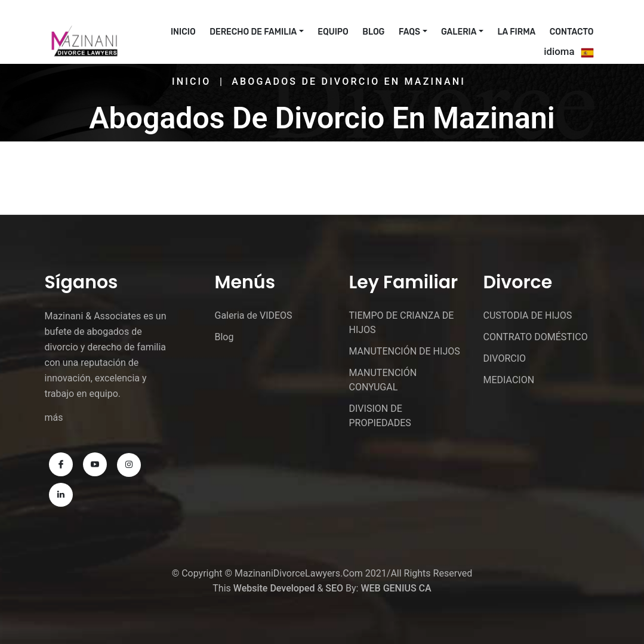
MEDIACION (509, 380)
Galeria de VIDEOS (254, 315)
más (54, 417)
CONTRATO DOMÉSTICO (536, 337)
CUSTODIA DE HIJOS (528, 315)
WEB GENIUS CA (396, 588)
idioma (559, 51)
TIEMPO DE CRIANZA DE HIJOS (402, 323)
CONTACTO (572, 32)
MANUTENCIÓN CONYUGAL (383, 380)
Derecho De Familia (253, 32)
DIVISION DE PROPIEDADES (380, 416)
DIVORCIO (505, 358)
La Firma (517, 32)
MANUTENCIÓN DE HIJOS (405, 351)
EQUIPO (333, 32)
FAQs (409, 32)
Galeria (459, 32)
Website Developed (274, 588)
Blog (373, 32)
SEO (334, 588)
